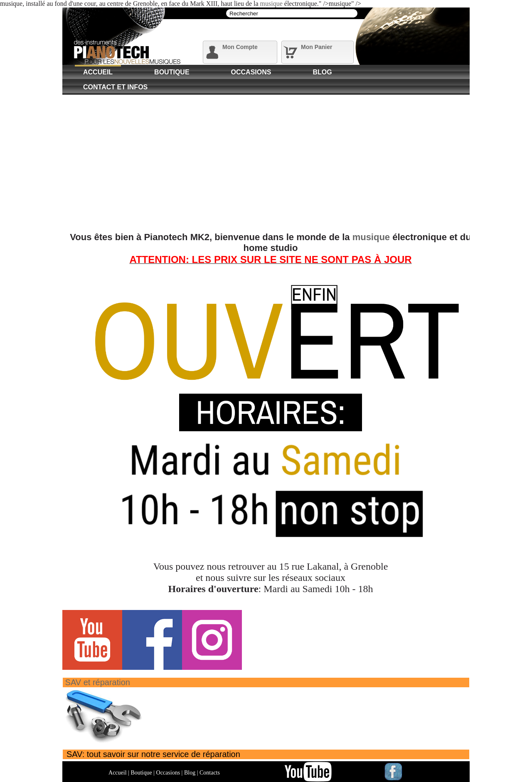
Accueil (98, 72)
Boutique (172, 72)
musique (271, 4)
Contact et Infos (115, 87)
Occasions (251, 72)
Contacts (210, 773)
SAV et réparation (98, 682)
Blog (322, 72)
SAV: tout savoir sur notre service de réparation (153, 754)
